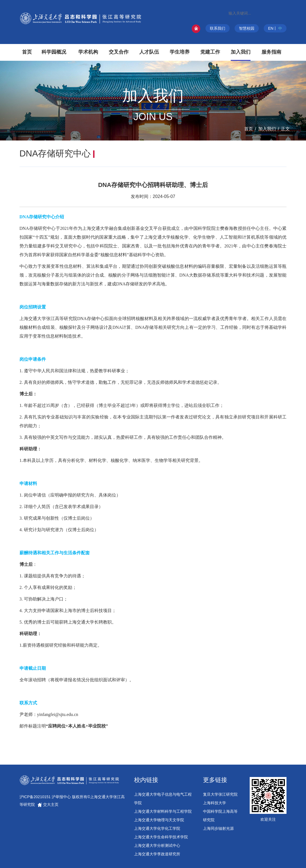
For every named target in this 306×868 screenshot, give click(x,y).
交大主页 (48, 804)
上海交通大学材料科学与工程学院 (163, 811)
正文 (285, 129)
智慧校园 (247, 28)
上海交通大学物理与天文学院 (159, 820)
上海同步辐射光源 (218, 828)
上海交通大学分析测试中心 (157, 845)
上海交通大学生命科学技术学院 (161, 837)
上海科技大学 (215, 803)
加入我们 (267, 129)
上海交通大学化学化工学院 (157, 828)
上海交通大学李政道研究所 (157, 854)
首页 (249, 129)
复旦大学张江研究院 (220, 794)
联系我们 (218, 28)
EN (271, 28)
